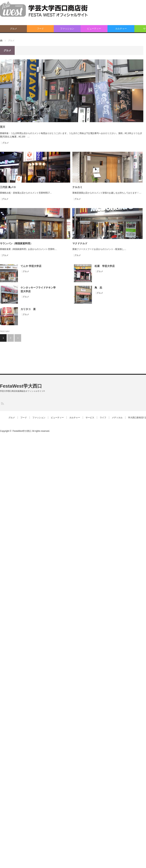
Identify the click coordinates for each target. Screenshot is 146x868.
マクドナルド (80, 243)
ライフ (103, 418)
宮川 (3, 127)
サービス (90, 418)
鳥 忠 (98, 288)
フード (40, 29)
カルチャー (121, 29)
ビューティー (94, 29)
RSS (2, 403)
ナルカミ (77, 187)
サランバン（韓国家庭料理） (16, 243)
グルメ (14, 29)
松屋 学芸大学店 (105, 266)
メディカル (117, 418)
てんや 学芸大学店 (31, 266)
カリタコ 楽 (28, 309)
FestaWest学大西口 (21, 386)
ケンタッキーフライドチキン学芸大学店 (38, 289)
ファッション (67, 29)
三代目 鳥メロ (8, 187)
